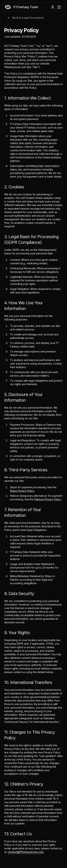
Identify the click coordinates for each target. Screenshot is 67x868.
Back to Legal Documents (26, 18)
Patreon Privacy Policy (48, 499)
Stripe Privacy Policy (22, 491)
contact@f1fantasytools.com (26, 852)
